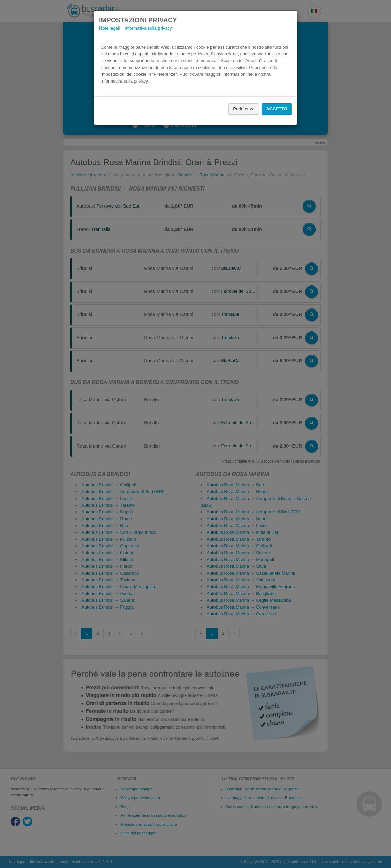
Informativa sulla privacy (148, 28)
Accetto (277, 109)
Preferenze (244, 109)
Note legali (109, 28)
